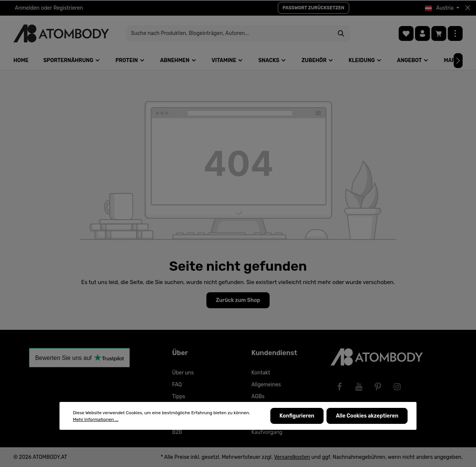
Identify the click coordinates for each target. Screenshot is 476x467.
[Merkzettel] (406, 33)
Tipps (179, 397)
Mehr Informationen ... (96, 419)
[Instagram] (397, 387)
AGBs (258, 397)
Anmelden (27, 8)
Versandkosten (292, 457)
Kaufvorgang (267, 432)
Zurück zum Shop (238, 300)
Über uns (183, 373)
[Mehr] (455, 33)
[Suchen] (341, 33)
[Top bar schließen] (468, 8)
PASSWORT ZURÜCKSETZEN (313, 8)
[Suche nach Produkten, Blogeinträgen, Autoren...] (229, 33)
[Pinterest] (378, 387)
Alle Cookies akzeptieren (367, 416)
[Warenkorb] (439, 33)
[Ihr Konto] (422, 33)
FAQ (177, 385)
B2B (177, 432)
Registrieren (68, 8)
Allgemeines (266, 385)
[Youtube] (359, 387)
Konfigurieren (297, 416)
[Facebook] (340, 387)
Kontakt (261, 373)
